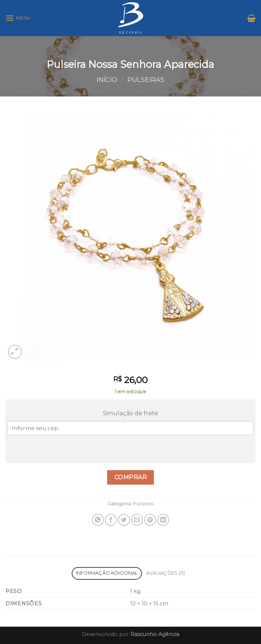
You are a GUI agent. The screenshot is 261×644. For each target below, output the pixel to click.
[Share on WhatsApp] (98, 520)
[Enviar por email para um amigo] (137, 520)
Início (107, 80)
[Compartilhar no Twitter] (124, 520)
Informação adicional (107, 573)
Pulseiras (146, 80)
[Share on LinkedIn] (163, 520)
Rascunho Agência (155, 634)
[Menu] (18, 18)
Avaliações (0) (166, 573)
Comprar (130, 477)
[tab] (107, 573)
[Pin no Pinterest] (150, 520)
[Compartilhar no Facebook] (111, 520)
